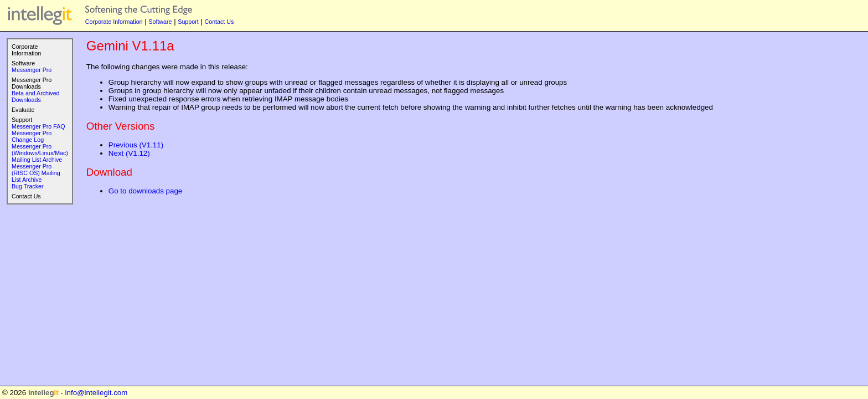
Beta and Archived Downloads (36, 96)
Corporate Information (114, 22)
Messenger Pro (32, 70)
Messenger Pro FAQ (38, 126)
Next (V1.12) (129, 153)
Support (188, 22)
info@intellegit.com (97, 393)
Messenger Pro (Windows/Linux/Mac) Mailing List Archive (40, 153)
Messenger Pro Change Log (32, 136)
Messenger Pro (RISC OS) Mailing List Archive (36, 173)
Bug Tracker (27, 186)
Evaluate (23, 110)
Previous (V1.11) (136, 145)
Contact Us (219, 22)
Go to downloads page (145, 191)
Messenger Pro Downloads (32, 83)
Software (160, 22)
